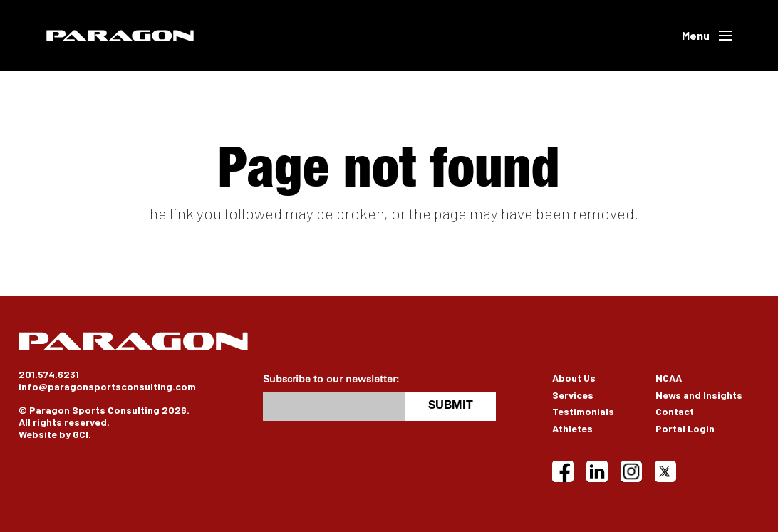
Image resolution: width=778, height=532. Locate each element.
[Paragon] (120, 36)
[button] (707, 36)
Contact (675, 411)
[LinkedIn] (597, 471)
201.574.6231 (49, 374)
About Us (574, 378)
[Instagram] (631, 471)
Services (573, 395)
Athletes (572, 428)
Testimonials (583, 411)
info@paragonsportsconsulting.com (107, 386)
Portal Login (685, 428)
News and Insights (699, 395)
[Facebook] (563, 471)
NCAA (669, 378)
